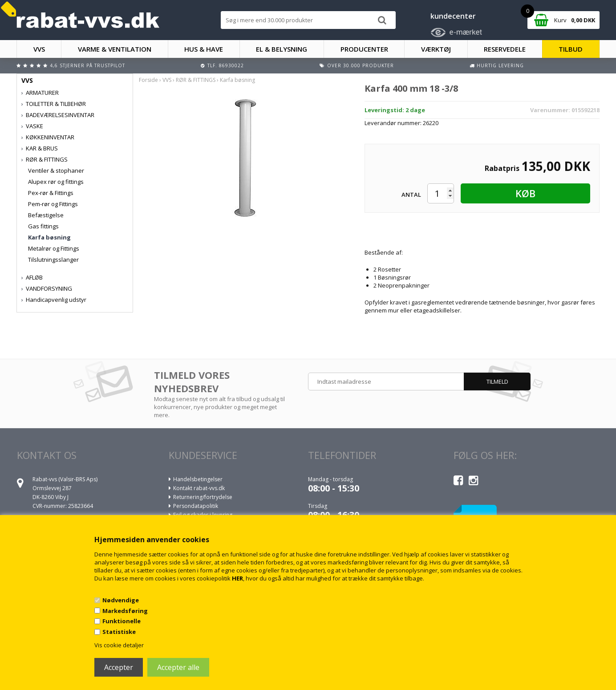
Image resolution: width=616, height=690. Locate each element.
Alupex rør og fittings (56, 182)
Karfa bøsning (49, 237)
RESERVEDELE (505, 49)
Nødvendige (121, 600)
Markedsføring (125, 611)
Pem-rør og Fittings (53, 204)
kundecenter (453, 16)
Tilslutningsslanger (53, 260)
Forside (148, 80)
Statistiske (119, 632)
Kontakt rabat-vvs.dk (199, 488)
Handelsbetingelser (198, 479)
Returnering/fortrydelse (203, 497)
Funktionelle (122, 621)
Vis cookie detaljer (119, 645)
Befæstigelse (46, 215)
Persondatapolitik (196, 506)
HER (237, 578)
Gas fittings (43, 226)
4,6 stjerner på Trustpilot (87, 65)
